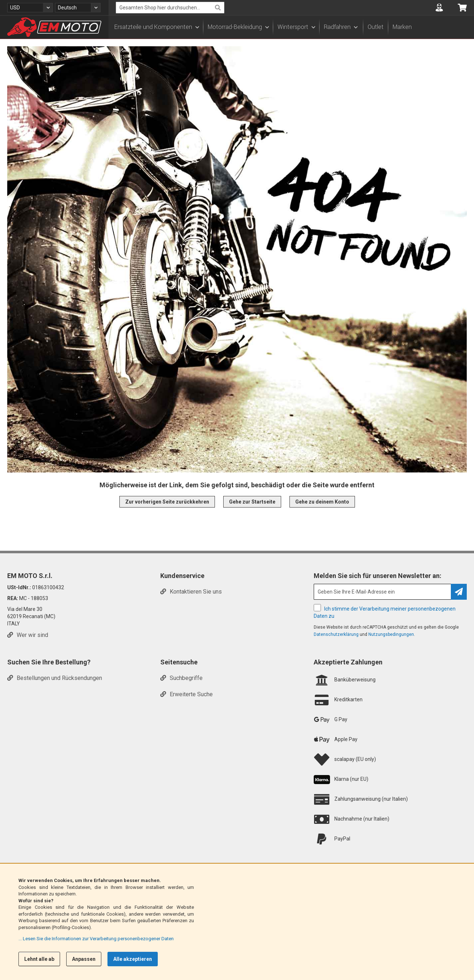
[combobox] (170, 8)
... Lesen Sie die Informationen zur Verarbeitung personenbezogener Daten (96, 939)
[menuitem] (156, 27)
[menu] (291, 27)
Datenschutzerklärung (336, 634)
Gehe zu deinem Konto (322, 502)
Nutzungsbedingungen (391, 634)
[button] (30, 8)
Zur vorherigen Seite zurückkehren (167, 502)
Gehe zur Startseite (252, 502)
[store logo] (54, 27)
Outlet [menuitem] (376, 27)
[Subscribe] (459, 592)
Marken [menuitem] (402, 27)
